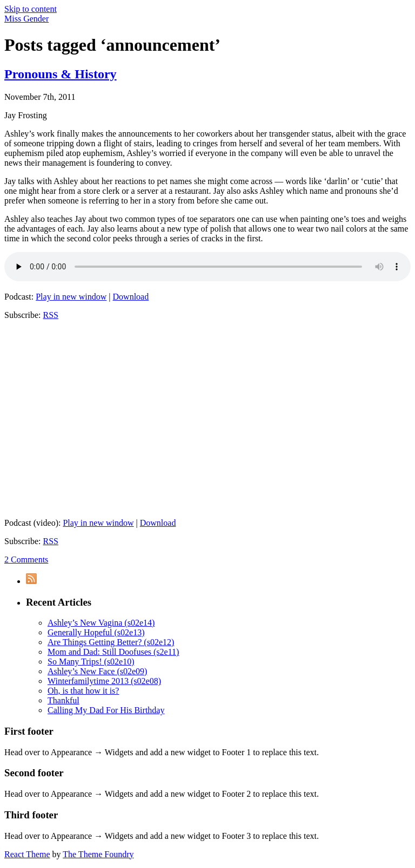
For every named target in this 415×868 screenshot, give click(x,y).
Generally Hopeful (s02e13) (96, 632)
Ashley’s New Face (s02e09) (97, 671)
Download (131, 297)
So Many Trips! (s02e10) (91, 662)
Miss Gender (26, 19)
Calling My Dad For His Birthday (106, 710)
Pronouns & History (61, 74)
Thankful (63, 700)
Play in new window (71, 297)
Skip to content (31, 9)
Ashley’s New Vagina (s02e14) (101, 623)
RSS (51, 315)
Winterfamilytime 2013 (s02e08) (104, 681)
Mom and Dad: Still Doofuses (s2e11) (113, 652)
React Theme (27, 854)
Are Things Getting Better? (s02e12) (111, 642)
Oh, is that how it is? (83, 691)
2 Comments (26, 560)
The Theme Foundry (98, 854)
